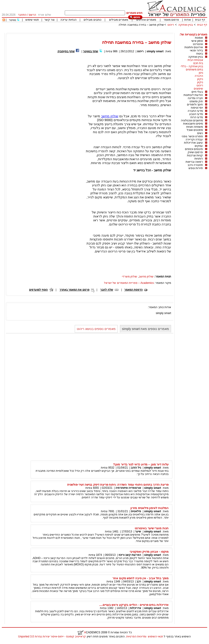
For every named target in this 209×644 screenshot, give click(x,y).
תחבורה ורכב (195, 165)
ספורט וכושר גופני (192, 136)
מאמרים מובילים (119, 20)
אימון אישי (197, 41)
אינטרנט (198, 44)
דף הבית (200, 20)
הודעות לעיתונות (193, 95)
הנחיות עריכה (68, 20)
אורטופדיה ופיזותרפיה (128, 488)
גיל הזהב (136, 468)
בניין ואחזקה (185, 25)
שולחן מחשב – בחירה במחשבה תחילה (141, 25)
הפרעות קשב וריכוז (130, 555)
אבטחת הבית (195, 60)
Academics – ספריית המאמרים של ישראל (129, 283)
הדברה (199, 76)
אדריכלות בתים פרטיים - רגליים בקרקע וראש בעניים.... (134, 605)
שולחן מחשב (110, 116)
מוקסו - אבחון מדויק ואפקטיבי (149, 552)
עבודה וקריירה (194, 140)
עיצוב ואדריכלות (193, 143)
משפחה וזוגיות (195, 127)
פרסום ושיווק (195, 152)
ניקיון (200, 79)
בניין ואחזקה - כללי (192, 66)
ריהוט (170, 25)
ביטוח (200, 54)
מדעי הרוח (197, 117)
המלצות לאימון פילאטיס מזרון (149, 508)
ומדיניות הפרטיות (136, 637)
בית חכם (198, 63)
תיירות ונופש (196, 168)
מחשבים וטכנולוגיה (192, 120)
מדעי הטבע (196, 114)
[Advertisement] (124, 31)
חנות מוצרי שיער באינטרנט (152, 528)
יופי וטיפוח (197, 108)
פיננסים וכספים (194, 149)
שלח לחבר (107, 290)
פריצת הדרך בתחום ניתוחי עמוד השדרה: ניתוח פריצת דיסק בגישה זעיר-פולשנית (118, 485)
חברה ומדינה (195, 98)
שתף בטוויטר (91, 51)
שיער (138, 532)
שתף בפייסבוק (66, 51)
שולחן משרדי (130, 277)
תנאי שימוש (32, 20)
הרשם (32, 15)
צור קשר (49, 20)
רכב (139, 582)
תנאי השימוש (156, 637)
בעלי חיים (197, 92)
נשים (200, 133)
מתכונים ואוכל (195, 130)
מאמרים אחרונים (146, 20)
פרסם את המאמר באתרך (75, 290)
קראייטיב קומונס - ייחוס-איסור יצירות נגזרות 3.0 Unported (52, 637)
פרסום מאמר (171, 20)
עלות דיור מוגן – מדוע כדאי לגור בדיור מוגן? (141, 464)
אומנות (199, 38)
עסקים (199, 146)
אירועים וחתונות (194, 47)
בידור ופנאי (196, 50)
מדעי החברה (195, 111)
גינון (201, 73)
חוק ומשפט (196, 101)
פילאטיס (136, 511)
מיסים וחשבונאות (193, 124)
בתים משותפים (194, 70)
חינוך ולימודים (195, 105)
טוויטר (12, 20)
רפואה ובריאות (194, 162)
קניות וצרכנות (195, 155)
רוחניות (199, 159)
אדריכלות (136, 608)
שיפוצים (198, 89)
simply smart (155, 51)
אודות (188, 20)
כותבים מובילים (92, 20)
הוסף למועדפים (38, 290)
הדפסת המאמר (133, 290)
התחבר (22, 15)
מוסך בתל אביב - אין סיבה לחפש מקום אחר (141, 578)
